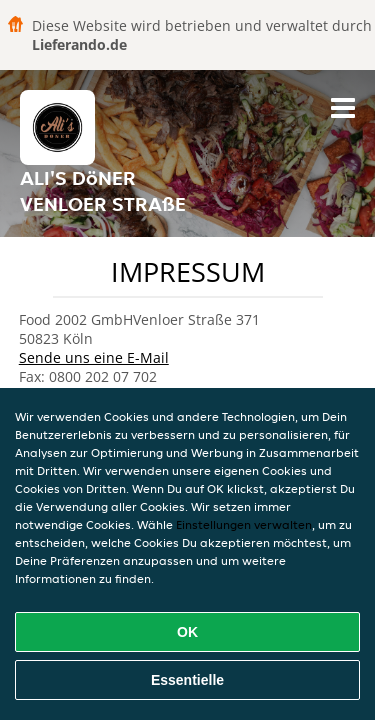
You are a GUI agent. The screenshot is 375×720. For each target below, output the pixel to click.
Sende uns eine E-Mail (94, 357)
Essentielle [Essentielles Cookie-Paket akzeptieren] (187, 680)
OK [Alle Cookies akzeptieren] (187, 632)
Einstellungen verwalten (244, 524)
